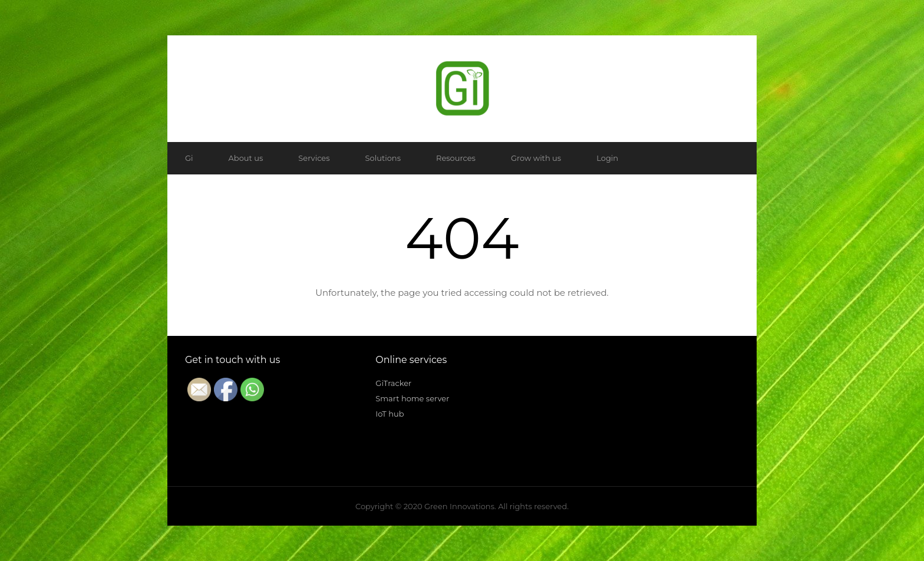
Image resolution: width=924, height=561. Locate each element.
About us (246, 158)
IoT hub (390, 414)
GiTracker (393, 383)
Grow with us (536, 158)
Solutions (383, 158)
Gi (189, 158)
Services (314, 158)
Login (607, 158)
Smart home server (412, 398)
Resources (456, 158)
